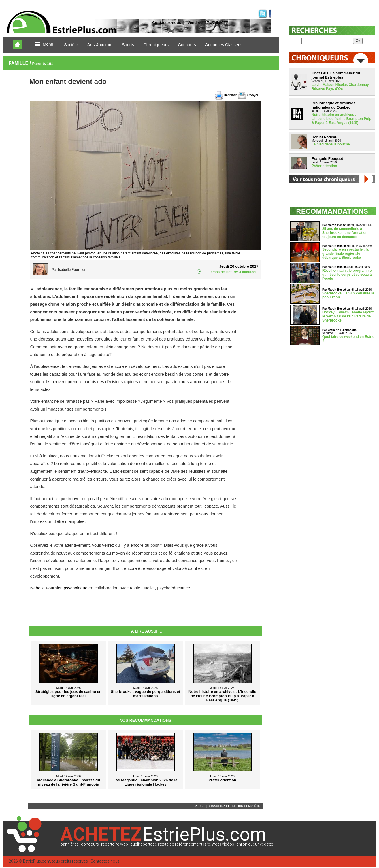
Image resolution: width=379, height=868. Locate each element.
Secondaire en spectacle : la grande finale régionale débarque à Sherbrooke (345, 254)
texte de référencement (181, 844)
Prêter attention (324, 166)
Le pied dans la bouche (331, 144)
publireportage (144, 844)
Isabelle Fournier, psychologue (59, 588)
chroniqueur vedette (255, 844)
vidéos (228, 844)
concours (90, 844)
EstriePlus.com (37, 861)
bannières (70, 844)
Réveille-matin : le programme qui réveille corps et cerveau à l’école (347, 275)
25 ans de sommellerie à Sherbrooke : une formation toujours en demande (345, 233)
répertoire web (115, 844)
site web (212, 844)
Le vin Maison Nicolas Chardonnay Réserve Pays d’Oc (340, 87)
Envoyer (252, 95)
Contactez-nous (167, 23)
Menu (44, 45)
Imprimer (230, 95)
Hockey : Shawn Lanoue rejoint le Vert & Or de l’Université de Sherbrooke (348, 316)
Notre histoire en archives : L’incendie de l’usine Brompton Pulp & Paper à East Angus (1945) (341, 119)
